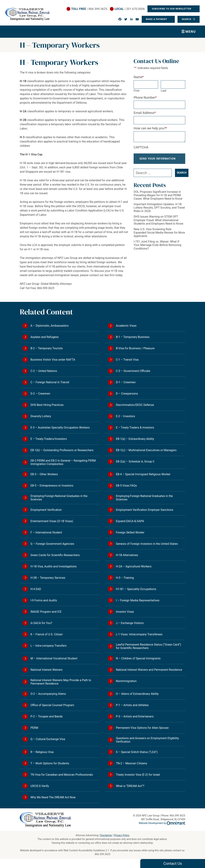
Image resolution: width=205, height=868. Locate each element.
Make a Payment (156, 19)
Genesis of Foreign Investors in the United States (147, 544)
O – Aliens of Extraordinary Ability (137, 694)
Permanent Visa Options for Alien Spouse (142, 728)
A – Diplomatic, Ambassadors (49, 326)
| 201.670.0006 (129, 9)
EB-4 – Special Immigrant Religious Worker (143, 474)
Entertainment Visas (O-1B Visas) (52, 521)
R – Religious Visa (42, 752)
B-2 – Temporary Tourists (46, 348)
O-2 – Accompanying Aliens (48, 694)
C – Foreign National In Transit (50, 382)
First (136, 91)
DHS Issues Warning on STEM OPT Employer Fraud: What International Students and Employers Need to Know (158, 223)
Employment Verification (46, 510)
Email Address (145, 113)
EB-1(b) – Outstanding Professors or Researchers (62, 450)
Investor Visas (125, 612)
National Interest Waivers (46, 670)
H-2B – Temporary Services (48, 578)
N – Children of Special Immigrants (138, 658)
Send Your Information (158, 160)
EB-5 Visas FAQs (126, 486)
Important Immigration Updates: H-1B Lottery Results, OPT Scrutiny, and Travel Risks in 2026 (159, 211)
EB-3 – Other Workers (44, 474)
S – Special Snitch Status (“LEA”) (137, 752)
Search (187, 19)
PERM (34, 728)
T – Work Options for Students (50, 763)
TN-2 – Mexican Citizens (131, 763)
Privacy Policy (122, 835)
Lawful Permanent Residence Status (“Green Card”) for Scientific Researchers (148, 646)
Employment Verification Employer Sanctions (144, 510)
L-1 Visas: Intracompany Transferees (139, 634)
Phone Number (145, 97)
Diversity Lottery (41, 416)
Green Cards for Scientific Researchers (55, 555)
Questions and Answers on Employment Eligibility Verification (147, 740)
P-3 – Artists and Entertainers (135, 716)
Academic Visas (126, 326)
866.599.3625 (103, 854)
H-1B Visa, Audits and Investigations (53, 566)
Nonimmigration (126, 681)
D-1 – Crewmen (126, 382)
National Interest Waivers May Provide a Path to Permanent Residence (61, 682)
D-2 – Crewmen (40, 394)
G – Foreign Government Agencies (52, 544)
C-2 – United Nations (44, 371)
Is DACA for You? (41, 623)
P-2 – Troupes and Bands (46, 716)
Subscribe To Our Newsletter (172, 9)
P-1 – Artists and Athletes (132, 705)
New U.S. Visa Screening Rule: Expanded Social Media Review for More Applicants (159, 236)
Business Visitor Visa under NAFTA (53, 360)
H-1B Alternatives (127, 555)
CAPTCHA (141, 147)
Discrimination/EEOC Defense (135, 405)
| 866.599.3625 (89, 9)
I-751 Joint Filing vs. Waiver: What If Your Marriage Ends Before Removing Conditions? (157, 248)
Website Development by (162, 823)
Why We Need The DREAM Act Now (53, 797)
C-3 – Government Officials (133, 371)
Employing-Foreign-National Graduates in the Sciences (59, 498)
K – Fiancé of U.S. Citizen (46, 634)
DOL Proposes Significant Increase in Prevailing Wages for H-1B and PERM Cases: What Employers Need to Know (158, 198)
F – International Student (46, 532)
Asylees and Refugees (45, 337)
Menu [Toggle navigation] (191, 32)
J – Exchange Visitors (130, 623)
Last (164, 91)
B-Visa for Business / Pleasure (135, 348)
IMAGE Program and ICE (46, 612)
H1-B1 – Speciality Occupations (136, 589)
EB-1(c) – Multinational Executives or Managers (146, 450)
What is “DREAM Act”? (130, 786)
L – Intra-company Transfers (48, 646)
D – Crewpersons (127, 394)
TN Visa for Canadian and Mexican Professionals (62, 775)
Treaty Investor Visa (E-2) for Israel (138, 775)
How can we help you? (150, 128)
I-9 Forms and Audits (44, 600)
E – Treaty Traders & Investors (135, 428)
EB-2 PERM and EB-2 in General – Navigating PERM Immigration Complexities (63, 462)
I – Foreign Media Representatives (138, 600)
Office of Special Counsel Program (52, 705)
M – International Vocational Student (54, 658)
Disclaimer (106, 835)
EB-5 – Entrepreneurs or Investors (52, 486)
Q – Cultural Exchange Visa (48, 739)
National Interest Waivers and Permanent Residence (149, 670)
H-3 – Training (125, 578)
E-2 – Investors (125, 416)
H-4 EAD (36, 589)
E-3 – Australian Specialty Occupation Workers (60, 428)
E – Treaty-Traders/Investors (49, 439)
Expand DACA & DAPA (130, 521)
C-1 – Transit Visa (127, 360)
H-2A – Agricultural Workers (134, 566)
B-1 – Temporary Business (133, 337)
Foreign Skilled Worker (130, 532)
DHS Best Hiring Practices (47, 405)
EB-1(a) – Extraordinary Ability (135, 439)
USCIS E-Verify (40, 786)
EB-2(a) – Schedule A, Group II (135, 461)
